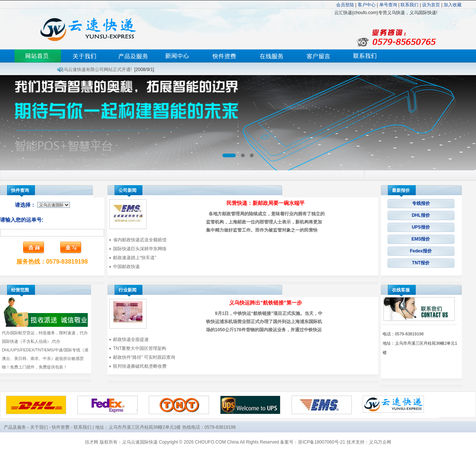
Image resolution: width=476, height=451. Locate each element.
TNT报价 (421, 263)
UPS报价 (421, 227)
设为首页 (431, 5)
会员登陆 (345, 5)
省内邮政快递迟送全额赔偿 (140, 240)
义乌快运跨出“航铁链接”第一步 (266, 303)
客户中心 (367, 5)
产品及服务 (15, 427)
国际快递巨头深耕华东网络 (140, 249)
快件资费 (61, 427)
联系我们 (409, 5)
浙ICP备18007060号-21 (321, 442)
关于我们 (39, 427)
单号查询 (388, 5)
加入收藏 (453, 5)
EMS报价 (421, 239)
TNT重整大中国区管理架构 (140, 348)
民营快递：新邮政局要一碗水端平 (266, 203)
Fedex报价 (421, 251)
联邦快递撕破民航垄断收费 (140, 366)
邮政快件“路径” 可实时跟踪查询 (144, 357)
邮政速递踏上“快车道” (135, 258)
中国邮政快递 (126, 267)
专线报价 (421, 203)
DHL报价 (421, 215)
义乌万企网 (380, 442)
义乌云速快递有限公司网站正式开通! (95, 70)
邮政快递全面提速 (131, 339)
